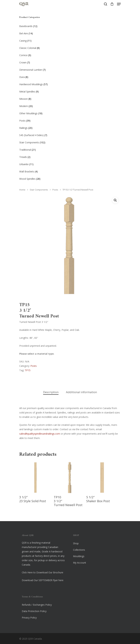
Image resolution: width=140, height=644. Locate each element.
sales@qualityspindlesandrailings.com (40, 434)
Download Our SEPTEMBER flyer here (43, 580)
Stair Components (39, 190)
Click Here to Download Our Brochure (43, 572)
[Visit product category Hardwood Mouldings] (70, 84)
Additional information (81, 392)
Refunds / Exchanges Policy (37, 605)
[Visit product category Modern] (70, 105)
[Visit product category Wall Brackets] (70, 171)
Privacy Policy (29, 618)
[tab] (51, 392)
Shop (76, 543)
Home (22, 190)
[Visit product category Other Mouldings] (70, 113)
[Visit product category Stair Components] (70, 142)
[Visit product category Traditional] (70, 149)
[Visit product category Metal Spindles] (70, 91)
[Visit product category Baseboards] (70, 26)
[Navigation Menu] (119, 4)
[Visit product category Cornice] (70, 55)
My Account (80, 563)
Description (51, 392)
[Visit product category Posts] (70, 120)
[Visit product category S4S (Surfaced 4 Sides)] (70, 135)
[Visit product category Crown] (70, 62)
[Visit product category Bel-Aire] (70, 33)
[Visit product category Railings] (70, 127)
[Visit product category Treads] (70, 156)
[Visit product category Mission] (70, 98)
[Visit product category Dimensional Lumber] (70, 69)
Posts (55, 190)
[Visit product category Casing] (70, 40)
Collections (79, 550)
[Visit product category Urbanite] (70, 164)
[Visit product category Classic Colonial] (70, 47)
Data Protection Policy (34, 611)
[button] (115, 200)
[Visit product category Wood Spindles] (70, 178)
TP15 (28, 370)
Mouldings (79, 556)
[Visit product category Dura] (70, 76)
